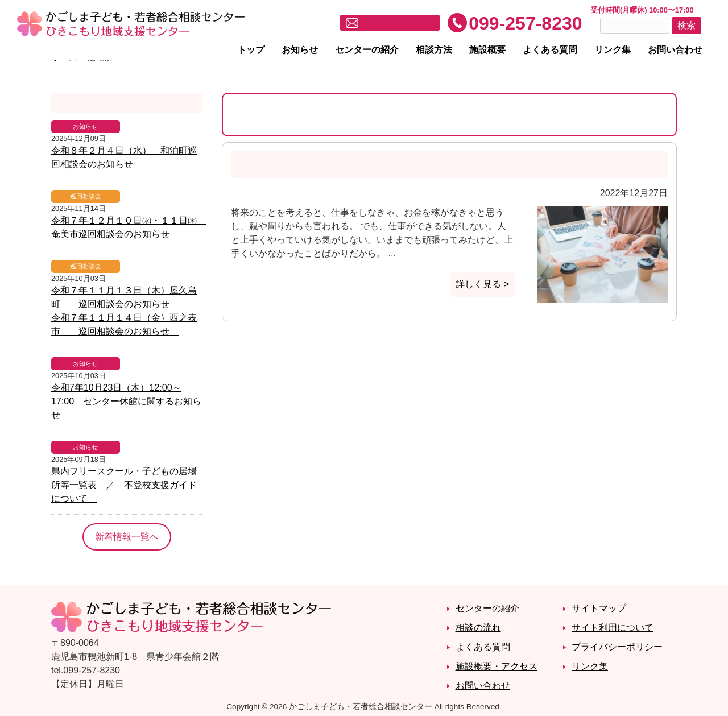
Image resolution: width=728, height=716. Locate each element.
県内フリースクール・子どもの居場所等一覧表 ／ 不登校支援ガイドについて (124, 485)
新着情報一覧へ (127, 537)
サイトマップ (599, 608)
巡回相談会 (86, 196)
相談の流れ (478, 628)
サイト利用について (613, 628)
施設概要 (487, 50)
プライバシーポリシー (617, 647)
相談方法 (434, 50)
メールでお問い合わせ (397, 24)
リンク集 (613, 50)
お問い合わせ (675, 50)
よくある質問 (550, 50)
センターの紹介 (367, 50)
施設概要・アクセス (497, 666)
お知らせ (300, 50)
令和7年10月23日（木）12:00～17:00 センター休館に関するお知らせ (126, 401)
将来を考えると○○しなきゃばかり (323, 164)
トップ (251, 50)
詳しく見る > (482, 284)
